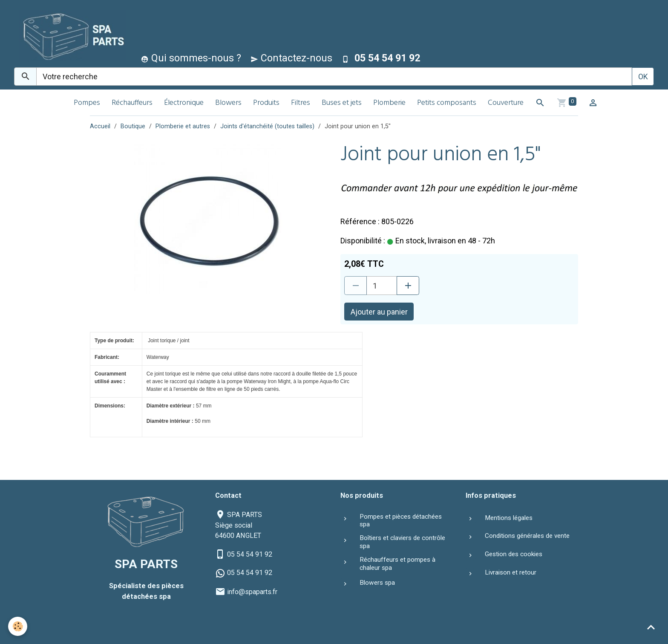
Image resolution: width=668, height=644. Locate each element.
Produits (266, 103)
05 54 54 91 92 (250, 554)
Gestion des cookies (514, 554)
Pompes (87, 103)
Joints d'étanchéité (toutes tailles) (267, 126)
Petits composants (447, 103)
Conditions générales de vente (527, 536)
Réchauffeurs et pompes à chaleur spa (397, 563)
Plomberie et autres (183, 126)
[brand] (71, 36)
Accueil (100, 126)
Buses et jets (342, 103)
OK (643, 77)
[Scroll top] (651, 627)
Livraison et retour (511, 572)
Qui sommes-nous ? (191, 58)
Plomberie (389, 103)
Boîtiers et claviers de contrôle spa (402, 542)
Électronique (184, 103)
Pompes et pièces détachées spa (401, 520)
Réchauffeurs (132, 103)
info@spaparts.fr (252, 592)
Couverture (506, 103)
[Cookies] (18, 626)
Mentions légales (509, 518)
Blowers (228, 103)
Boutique (133, 126)
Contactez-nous (291, 58)
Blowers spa (377, 583)
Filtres (301, 103)
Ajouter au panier (379, 312)
